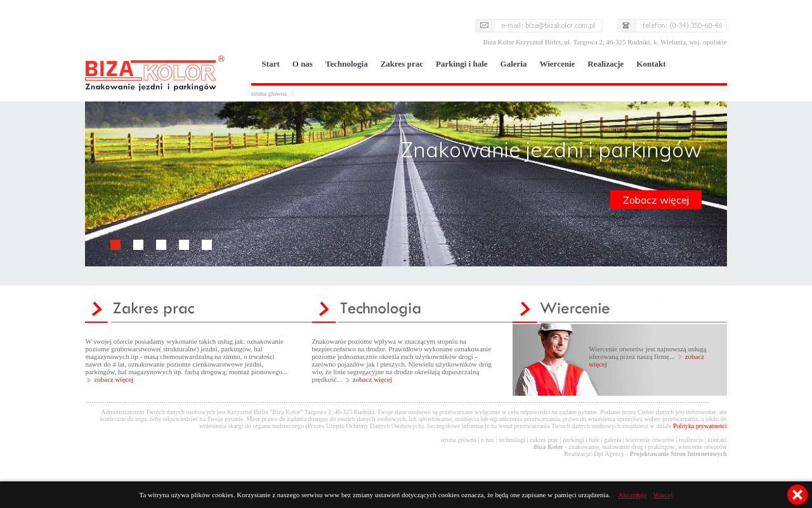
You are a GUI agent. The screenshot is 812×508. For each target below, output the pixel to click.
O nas (303, 64)
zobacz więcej (114, 379)
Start (271, 64)
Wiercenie (557, 64)
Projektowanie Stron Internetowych (678, 454)
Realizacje (606, 64)
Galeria (514, 64)
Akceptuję (633, 495)
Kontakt (651, 64)
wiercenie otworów (650, 440)
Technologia (347, 64)
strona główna (459, 440)
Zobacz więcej (656, 200)
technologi (512, 440)
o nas (488, 440)
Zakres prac (402, 64)
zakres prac (544, 440)
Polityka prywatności (700, 426)
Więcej (663, 495)
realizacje (691, 440)
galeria (612, 440)
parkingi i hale (581, 440)
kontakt (717, 440)
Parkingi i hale (462, 64)
